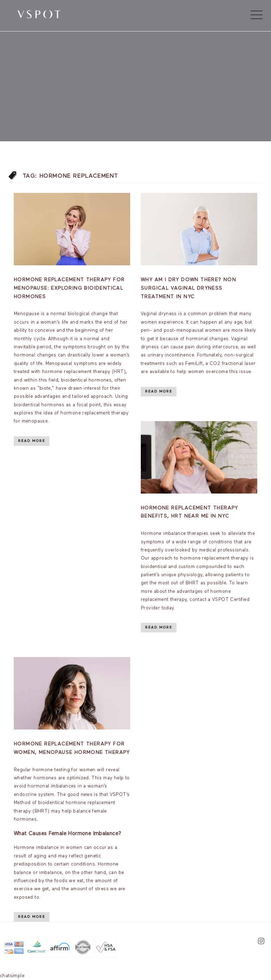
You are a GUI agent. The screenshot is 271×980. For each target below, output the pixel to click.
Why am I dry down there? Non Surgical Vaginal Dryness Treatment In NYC (188, 288)
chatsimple (12, 976)
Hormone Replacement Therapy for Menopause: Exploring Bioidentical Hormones (69, 288)
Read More (32, 441)
